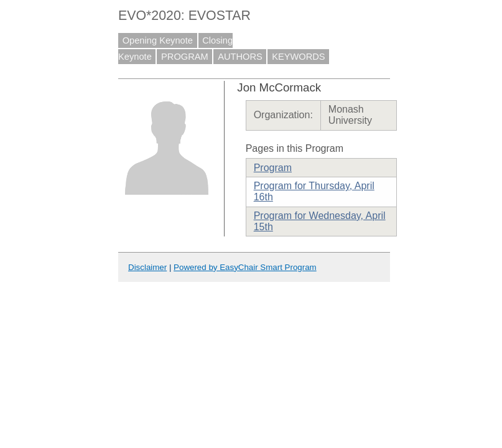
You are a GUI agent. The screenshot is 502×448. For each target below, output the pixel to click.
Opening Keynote (158, 40)
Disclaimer (147, 267)
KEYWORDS (299, 57)
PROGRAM (185, 57)
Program (273, 168)
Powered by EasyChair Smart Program (245, 267)
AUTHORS (240, 57)
